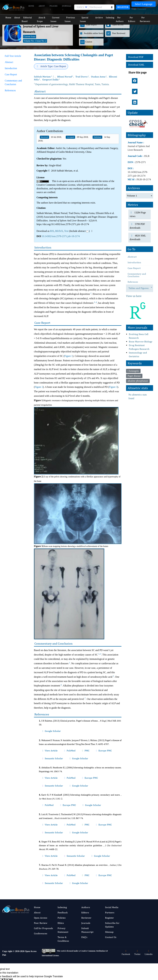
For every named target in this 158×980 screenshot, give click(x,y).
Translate (139, 9)
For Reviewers (148, 18)
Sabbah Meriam (43, 77)
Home (31, 6)
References (133, 264)
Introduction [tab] (11, 68)
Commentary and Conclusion (137, 257)
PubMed (59, 745)
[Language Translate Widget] (144, 4)
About (42, 6)
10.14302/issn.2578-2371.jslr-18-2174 (61, 236)
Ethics (61, 877)
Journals (67, 8)
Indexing (110, 18)
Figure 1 (69, 356)
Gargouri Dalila (51, 80)
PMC (70, 745)
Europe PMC (82, 745)
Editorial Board (26, 18)
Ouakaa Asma (99, 77)
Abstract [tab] (9, 62)
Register (123, 7)
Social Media (112, 861)
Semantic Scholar (99, 745)
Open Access (41, 872)
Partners (110, 867)
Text (66, 231)
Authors (86, 861)
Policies (53, 8)
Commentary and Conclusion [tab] (13, 82)
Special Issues (88, 18)
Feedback (63, 867)
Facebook (126, 907)
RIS (52, 231)
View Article (46, 745)
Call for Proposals (43, 882)
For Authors (122, 18)
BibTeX (59, 231)
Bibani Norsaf (65, 77)
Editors (85, 867)
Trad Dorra (82, 77)
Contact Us (111, 891)
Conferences (41, 888)
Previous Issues (72, 18)
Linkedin (149, 907)
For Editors (134, 18)
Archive (100, 18)
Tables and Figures (140, 270)
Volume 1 (132, 177)
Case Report (134, 250)
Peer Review (41, 877)
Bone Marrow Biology (141, 323)
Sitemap (109, 886)
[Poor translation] (8, 935)
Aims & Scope (42, 18)
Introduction (134, 244)
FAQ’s (84, 891)
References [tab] (10, 90)
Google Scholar (47, 729)
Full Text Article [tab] (13, 56)
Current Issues (57, 18)
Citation (86, 42)
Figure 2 (39, 387)
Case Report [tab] (11, 74)
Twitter (137, 907)
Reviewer (86, 872)
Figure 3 (113, 387)
